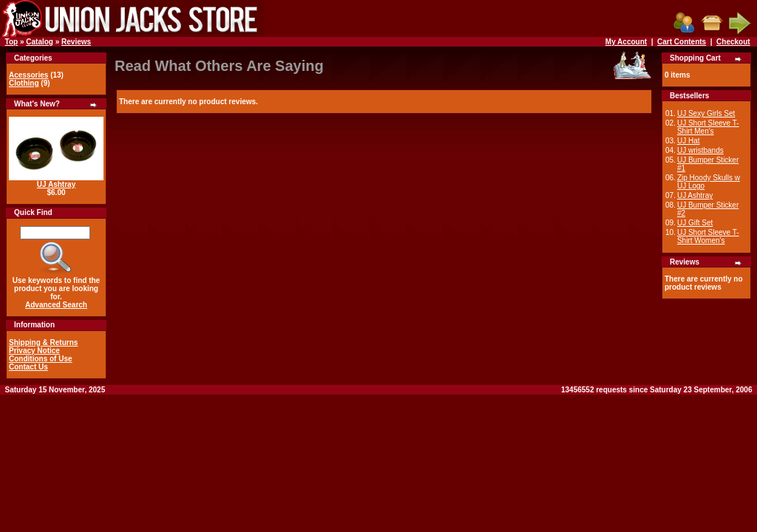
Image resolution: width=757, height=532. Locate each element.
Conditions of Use (41, 359)
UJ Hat (689, 141)
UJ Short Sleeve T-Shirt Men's (708, 127)
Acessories (28, 75)
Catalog (40, 42)
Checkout (733, 42)
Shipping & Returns (43, 342)
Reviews (76, 42)
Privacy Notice (34, 351)
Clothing (24, 83)
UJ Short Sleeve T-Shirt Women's (708, 236)
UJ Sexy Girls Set (706, 113)
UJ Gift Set (695, 223)
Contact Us (28, 367)
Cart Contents (682, 42)
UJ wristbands (700, 150)
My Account (626, 42)
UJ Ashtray (56, 184)
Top (12, 42)
